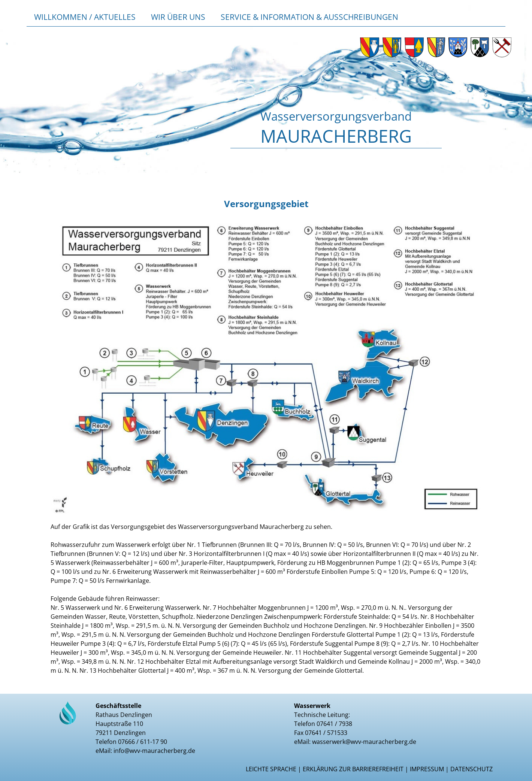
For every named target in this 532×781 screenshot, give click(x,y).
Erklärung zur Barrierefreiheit (353, 769)
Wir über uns (178, 17)
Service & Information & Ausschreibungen (309, 17)
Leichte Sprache (271, 769)
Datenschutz (471, 769)
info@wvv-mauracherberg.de (154, 751)
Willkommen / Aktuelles (85, 17)
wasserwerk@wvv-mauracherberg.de (364, 742)
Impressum (427, 769)
